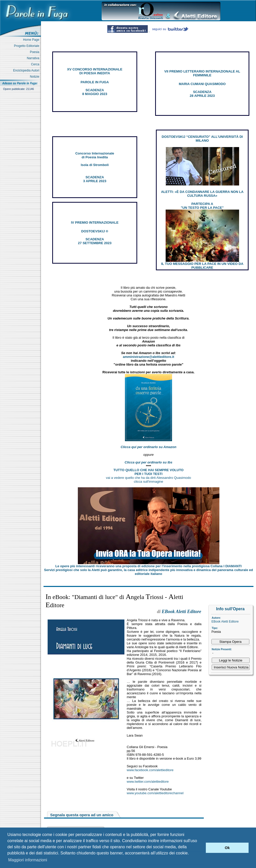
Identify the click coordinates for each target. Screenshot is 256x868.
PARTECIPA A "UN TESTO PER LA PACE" (202, 206)
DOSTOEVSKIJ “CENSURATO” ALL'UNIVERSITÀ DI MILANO (202, 139)
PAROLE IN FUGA (95, 82)
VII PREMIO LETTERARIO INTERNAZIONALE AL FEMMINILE (202, 73)
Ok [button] (227, 848)
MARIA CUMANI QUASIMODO (202, 84)
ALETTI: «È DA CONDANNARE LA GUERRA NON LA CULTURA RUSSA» (202, 194)
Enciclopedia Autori (27, 70)
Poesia (35, 52)
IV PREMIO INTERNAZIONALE (95, 223)
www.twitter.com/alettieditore (148, 782)
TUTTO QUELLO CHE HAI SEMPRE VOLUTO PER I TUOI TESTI (148, 472)
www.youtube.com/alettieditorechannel (155, 793)
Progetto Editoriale (28, 46)
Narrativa (34, 58)
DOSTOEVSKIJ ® (95, 231)
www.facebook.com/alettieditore (150, 770)
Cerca (36, 64)
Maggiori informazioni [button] (28, 860)
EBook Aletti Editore (225, 622)
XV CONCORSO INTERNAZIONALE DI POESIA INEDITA (95, 71)
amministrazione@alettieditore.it (149, 357)
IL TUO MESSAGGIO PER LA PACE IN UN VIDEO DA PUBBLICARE (202, 266)
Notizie (35, 77)
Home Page (32, 40)
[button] (201, 848)
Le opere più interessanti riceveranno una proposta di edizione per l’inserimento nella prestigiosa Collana (148, 566)
